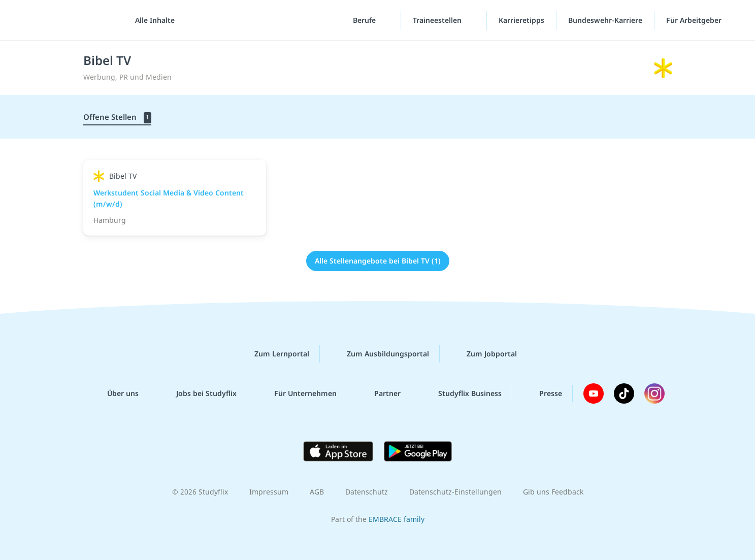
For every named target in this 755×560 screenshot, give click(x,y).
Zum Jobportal (484, 354)
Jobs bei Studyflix (198, 393)
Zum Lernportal (274, 354)
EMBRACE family (397, 519)
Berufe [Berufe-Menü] (365, 20)
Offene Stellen (117, 118)
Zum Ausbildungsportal (380, 354)
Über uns (115, 393)
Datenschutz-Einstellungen (455, 492)
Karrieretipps (521, 20)
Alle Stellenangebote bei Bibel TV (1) (378, 261)
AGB (317, 492)
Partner (379, 393)
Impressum (269, 492)
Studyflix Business (462, 393)
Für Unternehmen (297, 393)
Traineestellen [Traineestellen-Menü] (438, 20)
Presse (543, 393)
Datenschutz (367, 492)
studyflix (68, 20)
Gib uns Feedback (553, 492)
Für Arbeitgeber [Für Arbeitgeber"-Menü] (695, 20)
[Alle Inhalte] (151, 20)
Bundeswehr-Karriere (605, 20)
